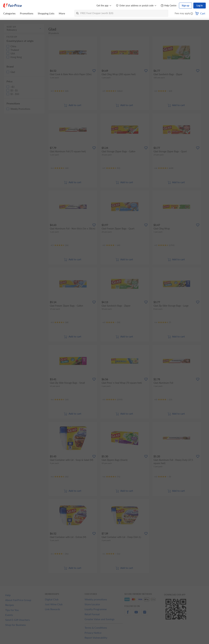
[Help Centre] (169, 6)
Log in (200, 5)
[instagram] (145, 614)
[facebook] (128, 614)
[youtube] (136, 614)
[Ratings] (60, 91)
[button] (192, 14)
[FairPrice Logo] (13, 6)
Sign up (185, 5)
